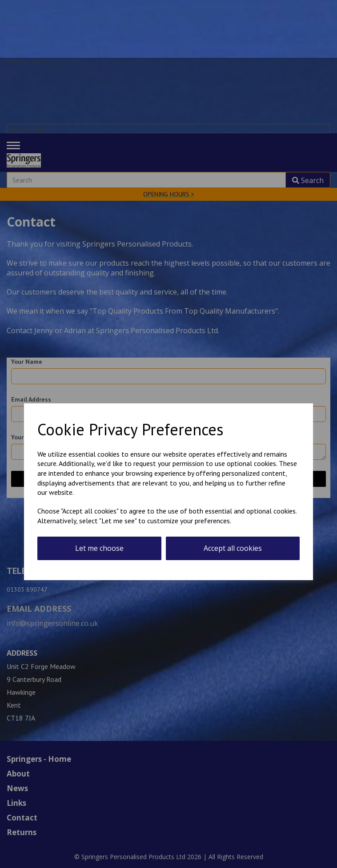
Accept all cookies (233, 548)
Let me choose (99, 548)
